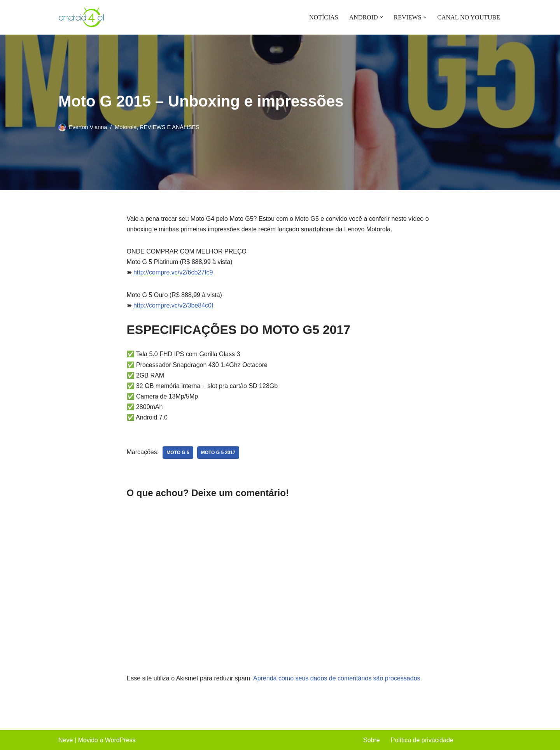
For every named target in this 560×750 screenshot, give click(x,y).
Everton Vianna (88, 127)
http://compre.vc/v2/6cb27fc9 (173, 272)
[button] (381, 17)
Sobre (372, 740)
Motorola (126, 127)
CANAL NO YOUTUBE (469, 17)
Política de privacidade (422, 740)
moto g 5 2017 (218, 453)
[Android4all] (82, 17)
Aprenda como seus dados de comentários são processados (337, 678)
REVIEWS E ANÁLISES (170, 127)
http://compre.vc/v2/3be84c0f (173, 305)
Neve (66, 740)
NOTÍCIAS (324, 17)
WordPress (120, 740)
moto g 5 (178, 453)
